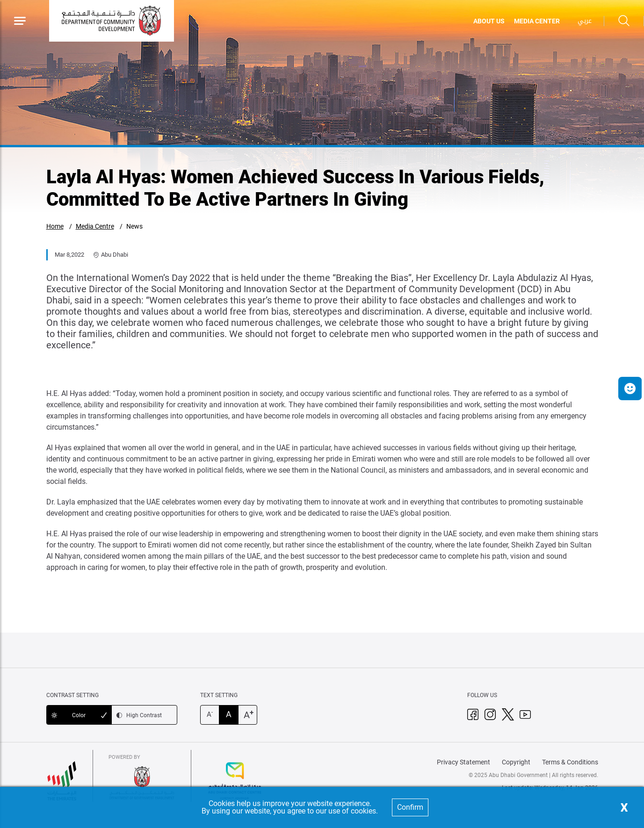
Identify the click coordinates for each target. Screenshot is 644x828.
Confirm (410, 807)
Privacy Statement (463, 762)
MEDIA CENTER (537, 21)
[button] (630, 389)
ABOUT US (489, 21)
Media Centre (95, 226)
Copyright (516, 762)
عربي (585, 21)
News (134, 226)
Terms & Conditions (570, 762)
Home (55, 226)
